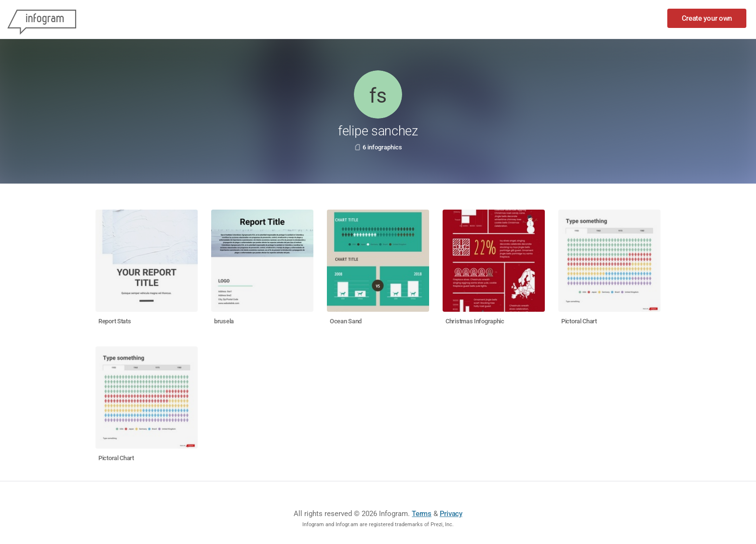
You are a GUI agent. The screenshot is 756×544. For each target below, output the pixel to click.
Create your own (707, 18)
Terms (422, 514)
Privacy (451, 514)
